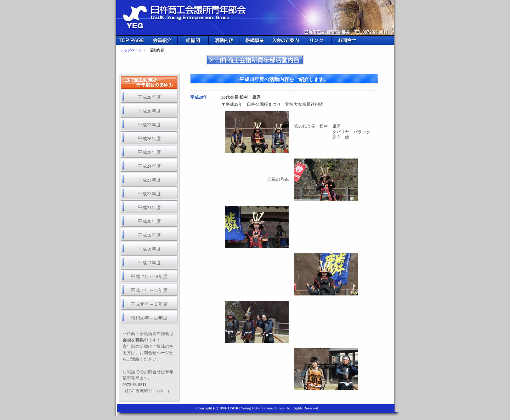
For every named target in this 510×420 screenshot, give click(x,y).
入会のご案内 (286, 40)
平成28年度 (149, 111)
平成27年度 (149, 125)
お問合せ (347, 40)
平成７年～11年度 (149, 290)
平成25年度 (149, 152)
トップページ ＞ (133, 50)
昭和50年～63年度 (149, 318)
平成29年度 (149, 97)
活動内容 (224, 40)
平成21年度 (149, 208)
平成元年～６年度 (149, 304)
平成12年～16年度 (149, 277)
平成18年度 (149, 249)
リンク (316, 40)
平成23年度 (149, 180)
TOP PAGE (132, 40)
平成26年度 (149, 139)
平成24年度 (149, 166)
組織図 (193, 40)
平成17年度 (149, 263)
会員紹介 (162, 40)
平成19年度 (149, 235)
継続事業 (255, 40)
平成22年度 (149, 194)
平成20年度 (149, 221)
